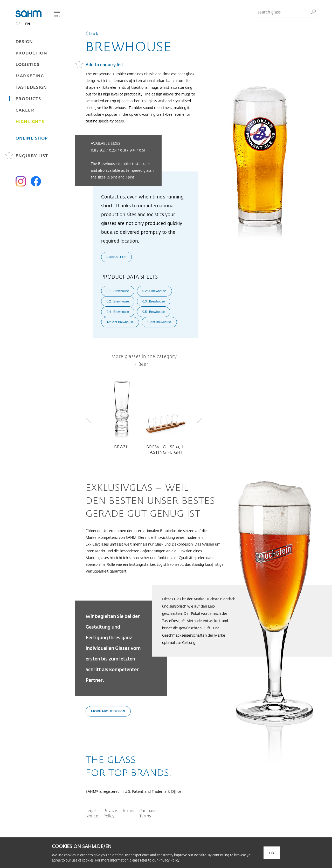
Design (24, 41)
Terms (128, 810)
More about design (108, 711)
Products (28, 98)
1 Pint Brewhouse (159, 322)
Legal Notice (92, 813)
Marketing (30, 76)
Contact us (116, 257)
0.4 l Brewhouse (118, 312)
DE (18, 24)
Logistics (27, 64)
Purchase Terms (148, 813)
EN (28, 24)
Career (25, 110)
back (94, 33)
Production (31, 53)
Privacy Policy (110, 813)
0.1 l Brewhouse (118, 291)
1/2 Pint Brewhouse (120, 322)
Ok (272, 853)
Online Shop (32, 138)
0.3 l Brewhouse (154, 301)
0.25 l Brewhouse (154, 291)
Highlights (30, 121)
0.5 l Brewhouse (154, 312)
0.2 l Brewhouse (118, 301)
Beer (143, 364)
